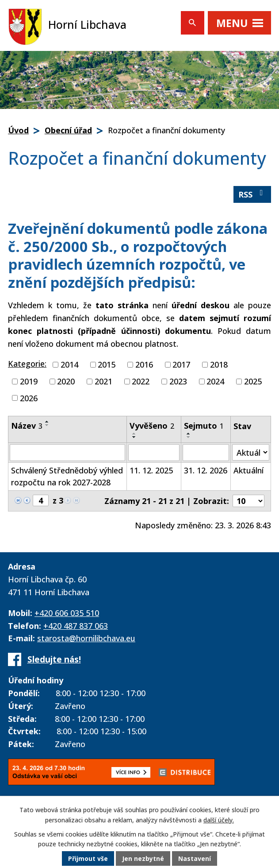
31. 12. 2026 (206, 470)
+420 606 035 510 (67, 613)
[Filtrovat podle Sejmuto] (206, 453)
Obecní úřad (68, 130)
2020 (66, 381)
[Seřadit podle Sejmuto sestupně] (189, 437)
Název (27, 426)
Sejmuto (204, 426)
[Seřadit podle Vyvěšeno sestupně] (134, 437)
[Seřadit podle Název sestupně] (47, 425)
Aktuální (248, 470)
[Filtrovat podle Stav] (251, 452)
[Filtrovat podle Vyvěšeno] (154, 453)
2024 (215, 381)
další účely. (219, 820)
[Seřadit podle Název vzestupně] (47, 422)
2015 (107, 364)
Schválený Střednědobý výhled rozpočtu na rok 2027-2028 (67, 476)
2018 (219, 364)
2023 (178, 381)
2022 (141, 381)
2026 (29, 398)
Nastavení (195, 859)
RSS (252, 194)
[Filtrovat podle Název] (67, 453)
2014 (69, 364)
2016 (144, 364)
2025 (253, 381)
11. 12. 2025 (151, 470)
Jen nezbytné (143, 859)
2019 (29, 381)
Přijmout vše (88, 859)
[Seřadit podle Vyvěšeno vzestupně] (134, 434)
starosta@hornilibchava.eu (86, 638)
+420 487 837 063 (76, 626)
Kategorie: (27, 364)
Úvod (18, 130)
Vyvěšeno (152, 426)
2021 (103, 381)
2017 (181, 364)
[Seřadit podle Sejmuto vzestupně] (189, 434)
